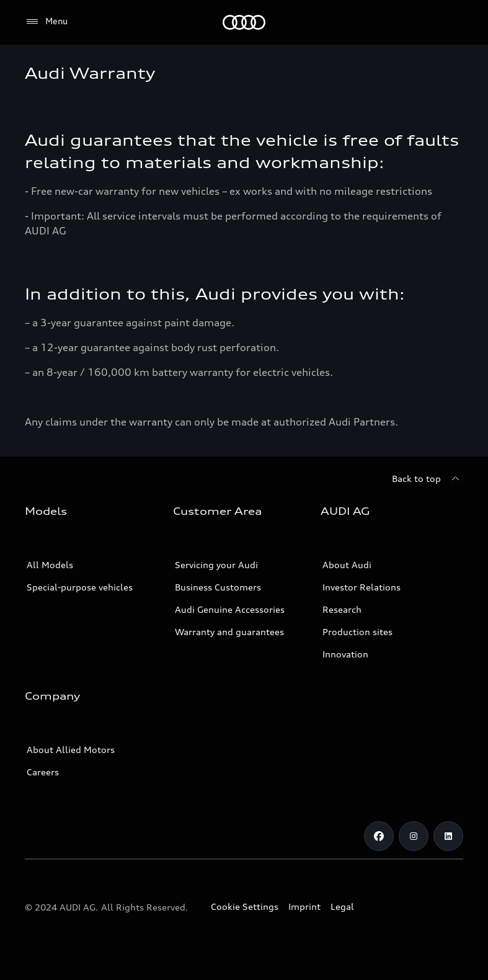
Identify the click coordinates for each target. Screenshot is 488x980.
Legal (342, 906)
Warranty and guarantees (229, 632)
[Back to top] (428, 479)
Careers (43, 772)
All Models (50, 565)
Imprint (304, 906)
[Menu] (46, 22)
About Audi (347, 565)
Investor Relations (362, 587)
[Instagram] (414, 836)
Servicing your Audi (216, 565)
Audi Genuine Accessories (230, 609)
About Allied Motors (71, 750)
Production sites (357, 632)
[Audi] (244, 22)
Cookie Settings (245, 906)
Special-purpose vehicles (80, 587)
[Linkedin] (448, 836)
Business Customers (218, 587)
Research (342, 609)
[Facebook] (379, 836)
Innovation (345, 654)
